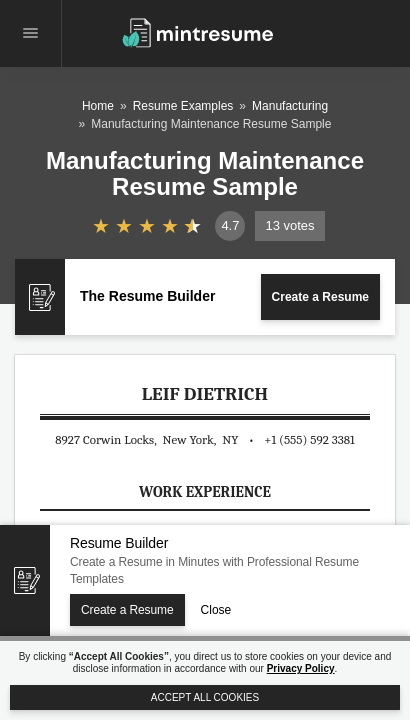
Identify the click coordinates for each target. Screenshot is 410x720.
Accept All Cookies (205, 697)
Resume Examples (183, 106)
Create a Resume (320, 297)
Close (216, 610)
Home (98, 106)
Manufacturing (290, 106)
